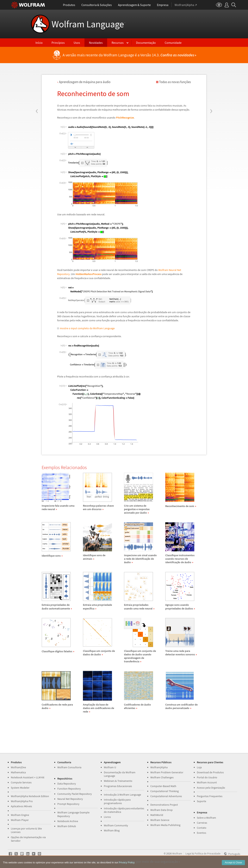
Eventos (201, 833)
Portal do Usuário (207, 777)
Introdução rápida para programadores (117, 801)
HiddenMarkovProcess (89, 274)
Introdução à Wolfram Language (122, 795)
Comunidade (173, 43)
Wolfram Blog (112, 830)
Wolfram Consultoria (69, 767)
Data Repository (67, 784)
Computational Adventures (166, 796)
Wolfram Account (207, 782)
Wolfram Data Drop (161, 810)
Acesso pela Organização (211, 788)
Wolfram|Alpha (159, 767)
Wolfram (177, 853)
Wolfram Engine (20, 815)
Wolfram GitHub (67, 826)
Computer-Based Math (163, 786)
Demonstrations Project (164, 805)
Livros (107, 817)
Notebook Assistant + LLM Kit (28, 777)
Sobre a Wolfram (206, 818)
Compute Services (21, 782)
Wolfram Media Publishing (165, 825)
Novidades (96, 43)
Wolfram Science (160, 820)
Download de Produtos (210, 772)
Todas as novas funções (175, 82)
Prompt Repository (68, 804)
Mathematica (18, 772)
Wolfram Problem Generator (167, 772)
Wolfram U (110, 767)
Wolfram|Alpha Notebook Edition (30, 796)
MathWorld (157, 815)
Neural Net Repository (70, 799)
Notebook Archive (68, 821)
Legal (189, 853)
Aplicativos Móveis (21, 806)
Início (39, 43)
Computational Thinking (164, 791)
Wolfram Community (116, 825)
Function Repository (69, 789)
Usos (77, 43)
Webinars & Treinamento (118, 781)
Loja (199, 767)
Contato (202, 828)
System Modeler (20, 788)
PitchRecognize (125, 118)
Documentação (146, 43)
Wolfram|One (18, 767)
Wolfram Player (20, 820)
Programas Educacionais (118, 786)
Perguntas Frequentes (210, 796)
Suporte (201, 801)
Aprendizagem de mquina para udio (85, 82)
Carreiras (202, 823)
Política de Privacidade (208, 853)
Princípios (58, 43)
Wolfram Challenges (162, 777)
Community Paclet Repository (75, 794)
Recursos (118, 43)
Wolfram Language (88, 24)
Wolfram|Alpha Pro (22, 801)
